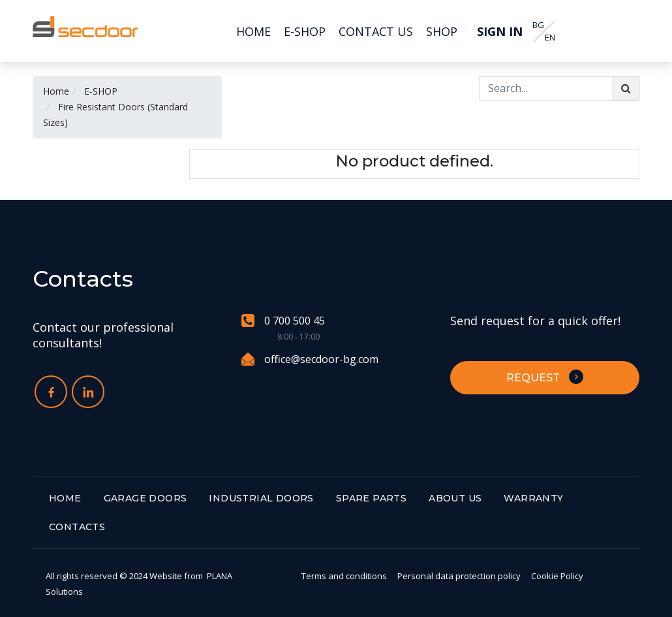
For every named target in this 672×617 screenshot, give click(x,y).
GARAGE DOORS (145, 498)
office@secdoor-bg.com (310, 359)
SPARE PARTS (371, 498)
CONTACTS (77, 527)
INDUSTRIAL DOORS (261, 498)
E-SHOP (101, 91)
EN (550, 38)
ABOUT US (455, 498)
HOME (65, 498)
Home (56, 91)
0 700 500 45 (283, 321)
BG (538, 25)
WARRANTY (533, 498)
